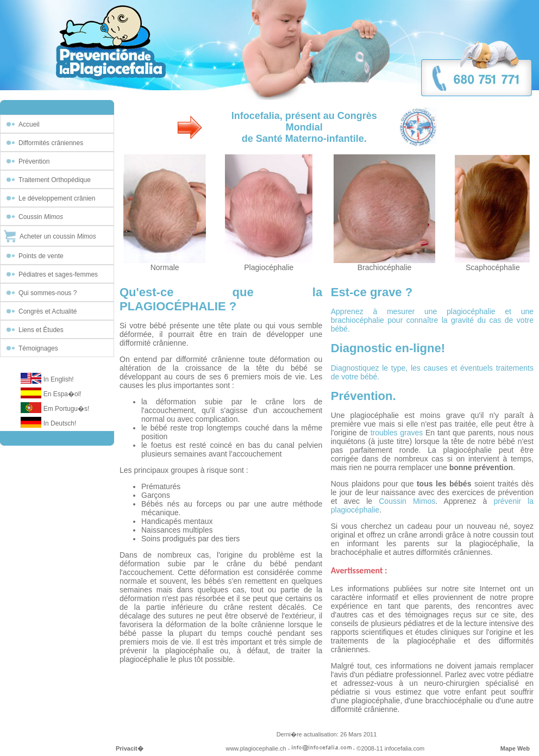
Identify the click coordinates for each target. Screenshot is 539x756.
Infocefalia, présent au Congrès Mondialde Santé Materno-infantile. (304, 127)
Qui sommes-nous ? (48, 293)
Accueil (29, 124)
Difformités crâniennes (51, 143)
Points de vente (41, 256)
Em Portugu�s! (67, 409)
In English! (59, 379)
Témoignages (38, 348)
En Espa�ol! (62, 394)
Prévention (34, 161)
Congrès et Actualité (48, 311)
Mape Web (515, 748)
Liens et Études (41, 330)
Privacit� (130, 748)
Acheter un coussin (58, 236)
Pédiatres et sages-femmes (58, 274)
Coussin (41, 217)
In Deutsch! (60, 423)
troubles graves (397, 433)
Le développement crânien (57, 198)
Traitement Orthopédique (55, 180)
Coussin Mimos (407, 501)
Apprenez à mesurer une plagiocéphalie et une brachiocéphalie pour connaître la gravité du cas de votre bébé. (432, 320)
